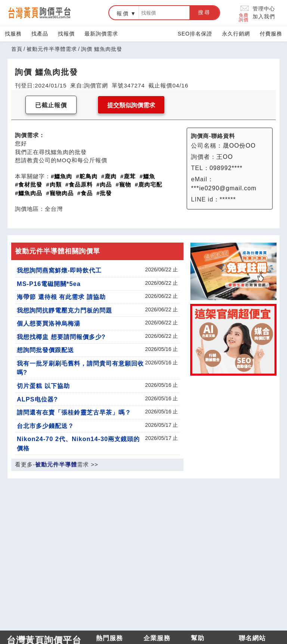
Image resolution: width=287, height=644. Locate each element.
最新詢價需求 (101, 34)
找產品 (40, 34)
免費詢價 (244, 13)
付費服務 (271, 34)
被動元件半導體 (56, 464)
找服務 (13, 34)
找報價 (66, 34)
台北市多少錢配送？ (45, 426)
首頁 (17, 49)
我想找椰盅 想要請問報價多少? (61, 337)
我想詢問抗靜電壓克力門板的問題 (64, 310)
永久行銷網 (236, 34)
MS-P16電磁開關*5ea (49, 284)
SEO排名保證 (195, 34)
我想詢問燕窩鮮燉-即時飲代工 (59, 270)
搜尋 (204, 12)
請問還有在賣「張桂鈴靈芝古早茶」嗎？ (74, 412)
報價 (123, 13)
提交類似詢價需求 (131, 105)
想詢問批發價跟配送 (45, 350)
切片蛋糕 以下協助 (43, 386)
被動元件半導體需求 (52, 49)
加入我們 (264, 16)
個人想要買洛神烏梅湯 (49, 323)
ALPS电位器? (37, 399)
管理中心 (264, 9)
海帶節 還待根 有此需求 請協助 (61, 297)
